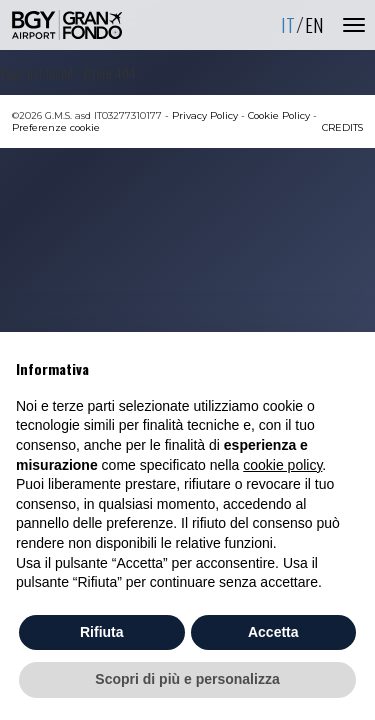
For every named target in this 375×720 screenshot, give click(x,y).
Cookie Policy (279, 115)
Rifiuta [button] (102, 632)
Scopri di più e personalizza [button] (187, 679)
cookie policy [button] (282, 465)
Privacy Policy (205, 115)
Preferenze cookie (56, 127)
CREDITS (342, 127)
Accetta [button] (273, 632)
